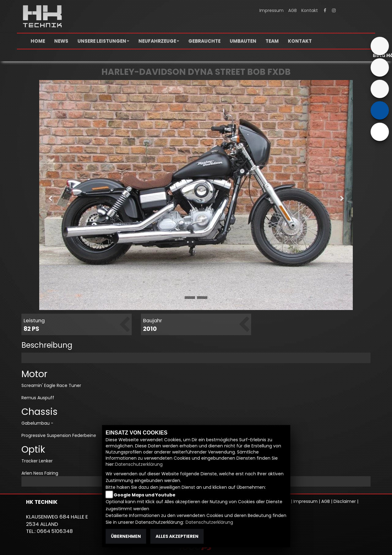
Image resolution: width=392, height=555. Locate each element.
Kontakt (310, 10)
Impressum (271, 10)
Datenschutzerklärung (139, 464)
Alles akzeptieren (177, 536)
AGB (292, 10)
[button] (103, 41)
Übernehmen (126, 536)
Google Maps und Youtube (145, 495)
